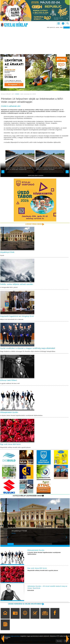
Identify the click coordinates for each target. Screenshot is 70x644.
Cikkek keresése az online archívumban (25, 604)
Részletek (59, 641)
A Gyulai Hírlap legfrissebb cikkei (27, 496)
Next (67, 539)
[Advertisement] (35, 41)
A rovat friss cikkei (34, 224)
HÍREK (17, 94)
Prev (10, 539)
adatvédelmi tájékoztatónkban (12, 636)
